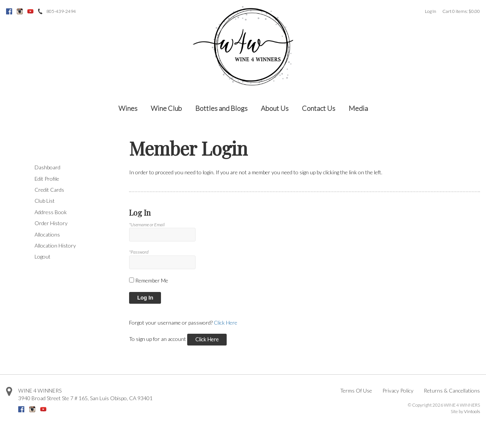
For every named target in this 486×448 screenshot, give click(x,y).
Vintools (472, 411)
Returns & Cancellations (452, 390)
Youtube (30, 11)
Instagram (20, 11)
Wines (128, 108)
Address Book (51, 212)
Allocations (47, 234)
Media (358, 108)
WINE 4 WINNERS (40, 390)
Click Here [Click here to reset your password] (226, 323)
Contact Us (319, 108)
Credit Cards (49, 190)
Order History (51, 223)
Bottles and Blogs (221, 108)
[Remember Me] (132, 280)
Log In (431, 11)
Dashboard (47, 167)
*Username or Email (147, 225)
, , (85, 398)
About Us (275, 108)
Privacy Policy (398, 390)
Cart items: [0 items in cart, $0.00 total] (461, 11)
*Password (139, 252)
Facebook (9, 11)
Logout (43, 256)
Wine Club (166, 108)
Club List (45, 201)
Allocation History (55, 245)
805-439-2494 (61, 11)
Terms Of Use (356, 390)
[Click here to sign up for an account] (207, 340)
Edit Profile (47, 179)
